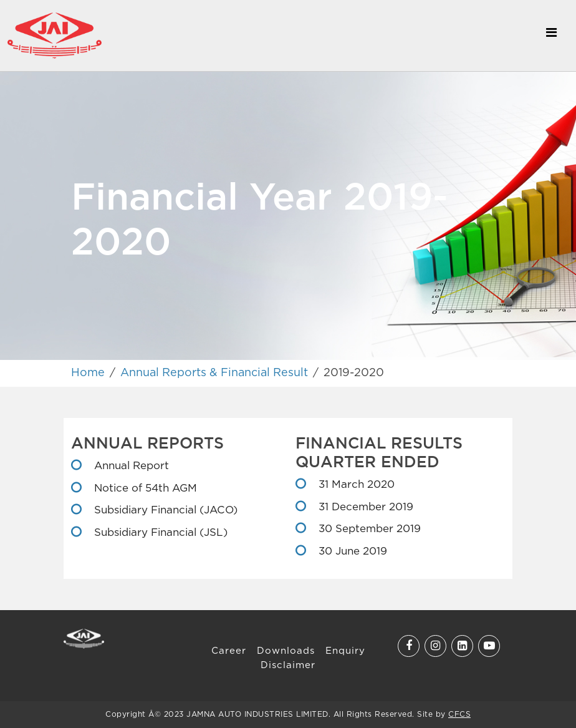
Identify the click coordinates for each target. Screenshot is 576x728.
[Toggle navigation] (551, 36)
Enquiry (345, 651)
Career (229, 651)
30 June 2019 (351, 552)
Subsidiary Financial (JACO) (164, 511)
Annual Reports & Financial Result (214, 373)
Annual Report (130, 466)
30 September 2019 (368, 529)
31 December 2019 (364, 507)
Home (88, 373)
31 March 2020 (355, 485)
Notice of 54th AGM (144, 489)
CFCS (459, 715)
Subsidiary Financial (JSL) (159, 533)
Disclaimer (288, 665)
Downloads (286, 651)
